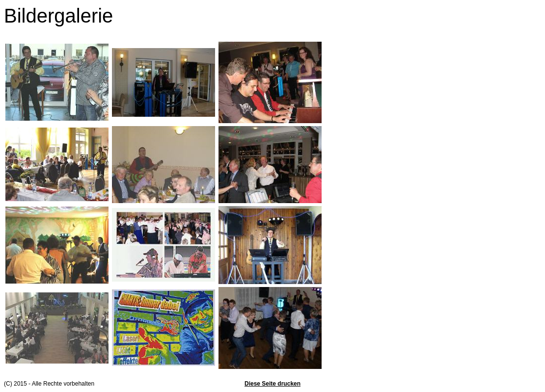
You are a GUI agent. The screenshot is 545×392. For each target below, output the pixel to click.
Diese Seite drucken (272, 384)
